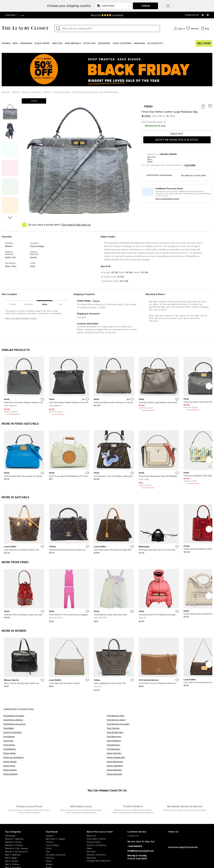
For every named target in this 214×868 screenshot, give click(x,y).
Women (6, 43)
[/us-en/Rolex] (66, 861)
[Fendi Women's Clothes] (159, 721)
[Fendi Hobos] (55, 742)
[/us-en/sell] (107, 852)
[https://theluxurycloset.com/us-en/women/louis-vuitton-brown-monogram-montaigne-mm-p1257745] (114, 528)
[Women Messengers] (159, 763)
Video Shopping (122, 43)
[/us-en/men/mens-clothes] (25, 864)
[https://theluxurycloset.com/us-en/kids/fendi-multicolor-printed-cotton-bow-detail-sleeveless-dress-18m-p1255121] (114, 594)
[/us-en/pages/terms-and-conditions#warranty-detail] (107, 858)
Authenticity (155, 43)
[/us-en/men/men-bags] (25, 858)
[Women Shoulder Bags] (159, 759)
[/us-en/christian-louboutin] (66, 855)
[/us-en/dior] (66, 852)
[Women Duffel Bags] (159, 767)
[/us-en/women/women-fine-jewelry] (25, 848)
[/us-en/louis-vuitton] (66, 845)
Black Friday (42, 43)
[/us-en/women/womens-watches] (25, 839)
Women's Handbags (32, 92)
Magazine (140, 43)
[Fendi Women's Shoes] (159, 717)
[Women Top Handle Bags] (55, 759)
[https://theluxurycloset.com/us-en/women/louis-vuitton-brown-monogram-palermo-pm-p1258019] (24, 528)
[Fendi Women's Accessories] (55, 725)
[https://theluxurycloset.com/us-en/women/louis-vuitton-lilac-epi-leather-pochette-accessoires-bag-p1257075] (69, 661)
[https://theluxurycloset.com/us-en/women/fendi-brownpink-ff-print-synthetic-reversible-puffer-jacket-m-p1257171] (159, 594)
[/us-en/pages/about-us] (107, 836)
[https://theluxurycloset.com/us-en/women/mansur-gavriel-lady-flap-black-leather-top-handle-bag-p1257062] (24, 661)
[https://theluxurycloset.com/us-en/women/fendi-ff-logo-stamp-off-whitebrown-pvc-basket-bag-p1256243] (69, 454)
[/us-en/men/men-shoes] (25, 861)
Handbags (26, 43)
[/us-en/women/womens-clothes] (25, 845)
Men (15, 43)
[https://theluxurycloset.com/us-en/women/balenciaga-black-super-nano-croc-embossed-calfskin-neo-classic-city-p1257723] (159, 528)
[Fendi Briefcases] (159, 746)
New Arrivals (73, 43)
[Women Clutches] (55, 771)
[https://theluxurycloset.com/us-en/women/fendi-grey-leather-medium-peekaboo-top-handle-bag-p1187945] (69, 385)
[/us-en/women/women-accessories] (25, 852)
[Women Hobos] (55, 767)
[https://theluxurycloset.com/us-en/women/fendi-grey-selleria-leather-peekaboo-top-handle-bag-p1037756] (114, 380)
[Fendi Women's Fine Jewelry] (159, 725)
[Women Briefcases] (159, 771)
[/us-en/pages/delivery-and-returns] (107, 855)
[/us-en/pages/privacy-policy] (107, 842)
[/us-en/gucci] (66, 848)
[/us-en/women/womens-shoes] (25, 842)
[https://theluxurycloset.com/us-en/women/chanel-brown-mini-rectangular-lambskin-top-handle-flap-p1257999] (69, 528)
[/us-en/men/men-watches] (25, 855)
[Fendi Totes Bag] (159, 729)
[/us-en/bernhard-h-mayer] (66, 839)
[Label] (110, 29)
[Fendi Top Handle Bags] (55, 734)
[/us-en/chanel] (66, 842)
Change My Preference (99, 861)
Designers (104, 43)
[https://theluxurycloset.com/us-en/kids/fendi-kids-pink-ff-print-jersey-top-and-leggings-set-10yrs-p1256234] (69, 594)
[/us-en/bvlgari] (66, 864)
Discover (6, 92)
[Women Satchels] (55, 763)
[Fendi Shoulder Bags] (159, 734)
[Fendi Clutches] (55, 746)
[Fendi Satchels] (55, 738)
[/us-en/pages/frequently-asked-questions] (107, 848)
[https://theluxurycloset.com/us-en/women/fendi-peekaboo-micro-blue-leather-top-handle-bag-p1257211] (24, 454)
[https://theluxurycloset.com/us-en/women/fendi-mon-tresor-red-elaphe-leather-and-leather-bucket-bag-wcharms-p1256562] (24, 593)
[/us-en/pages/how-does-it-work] (107, 839)
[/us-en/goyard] (66, 836)
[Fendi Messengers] (159, 738)
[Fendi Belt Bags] (55, 750)
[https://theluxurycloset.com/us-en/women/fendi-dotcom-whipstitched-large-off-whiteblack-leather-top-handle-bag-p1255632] (159, 458)
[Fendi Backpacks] (159, 750)
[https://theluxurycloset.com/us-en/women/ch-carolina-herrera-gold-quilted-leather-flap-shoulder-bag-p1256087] (159, 661)
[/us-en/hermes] (66, 858)
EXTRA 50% (89, 43)
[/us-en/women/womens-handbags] (25, 836)
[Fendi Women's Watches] (55, 721)
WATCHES (57, 43)
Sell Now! (204, 43)
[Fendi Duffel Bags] (159, 742)
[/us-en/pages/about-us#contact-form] (148, 836)
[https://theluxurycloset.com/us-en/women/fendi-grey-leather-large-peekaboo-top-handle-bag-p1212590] (159, 383)
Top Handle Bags (62, 92)
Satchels (47, 92)
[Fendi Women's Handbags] (55, 717)
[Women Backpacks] (159, 775)
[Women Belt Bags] (55, 775)
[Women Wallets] (55, 754)
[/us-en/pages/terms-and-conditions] (107, 845)
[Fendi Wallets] (55, 729)
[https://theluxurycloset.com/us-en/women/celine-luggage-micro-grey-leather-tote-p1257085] (114, 663)
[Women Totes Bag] (159, 754)
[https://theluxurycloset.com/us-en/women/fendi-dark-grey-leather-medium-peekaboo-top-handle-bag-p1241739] (24, 385)
